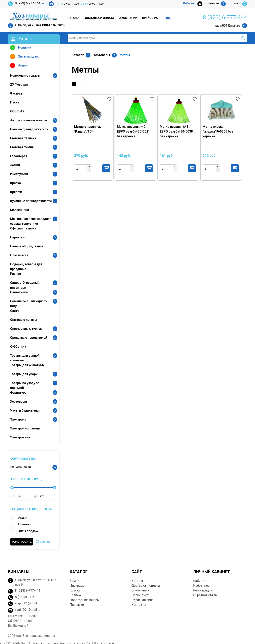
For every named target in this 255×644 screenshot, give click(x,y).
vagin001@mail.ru (227, 26)
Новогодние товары (25, 76)
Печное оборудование (27, 246)
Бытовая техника (23, 138)
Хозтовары (19, 402)
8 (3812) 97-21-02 (28, 597)
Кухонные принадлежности (31, 201)
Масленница (20, 210)
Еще (168, 18)
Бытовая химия (22, 147)
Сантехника (19, 292)
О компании (128, 18)
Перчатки (17, 237)
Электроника (20, 437)
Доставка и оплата (99, 18)
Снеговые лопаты (24, 320)
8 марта (16, 93)
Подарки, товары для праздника (26, 267)
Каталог (74, 18)
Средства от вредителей (29, 338)
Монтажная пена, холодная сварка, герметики (31, 221)
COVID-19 (17, 111)
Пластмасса (19, 255)
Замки (15, 165)
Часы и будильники (25, 410)
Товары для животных (27, 365)
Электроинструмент (25, 428)
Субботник (18, 347)
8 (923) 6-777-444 (24, 4)
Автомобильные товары (29, 120)
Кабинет (199, 581)
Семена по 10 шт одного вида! (28, 304)
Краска (16, 183)
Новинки (21, 48)
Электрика (18, 419)
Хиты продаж (24, 57)
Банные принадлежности (29, 129)
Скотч (15, 311)
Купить (106, 168)
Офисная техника (23, 228)
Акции (19, 66)
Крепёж (16, 192)
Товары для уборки (25, 374)
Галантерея (19, 156)
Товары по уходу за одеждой (25, 385)
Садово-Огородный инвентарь (25, 285)
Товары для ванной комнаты (25, 358)
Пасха (15, 102)
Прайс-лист (151, 18)
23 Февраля (19, 84)
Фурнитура (18, 393)
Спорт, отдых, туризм (26, 329)
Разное (16, 274)
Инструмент (19, 174)
